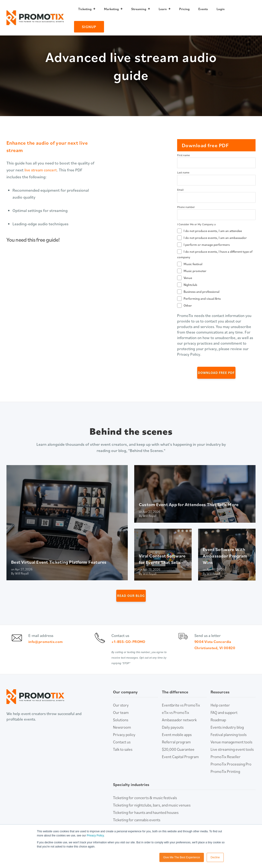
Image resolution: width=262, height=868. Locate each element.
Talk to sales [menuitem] (123, 757)
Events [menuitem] (203, 9)
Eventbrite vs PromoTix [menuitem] (181, 712)
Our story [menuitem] (121, 712)
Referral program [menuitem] (176, 749)
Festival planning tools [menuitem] (229, 742)
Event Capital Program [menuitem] (180, 764)
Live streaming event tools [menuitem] (232, 757)
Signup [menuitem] (89, 27)
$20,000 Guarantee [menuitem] (178, 757)
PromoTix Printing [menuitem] (225, 779)
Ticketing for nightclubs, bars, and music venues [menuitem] (152, 812)
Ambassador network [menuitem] (179, 727)
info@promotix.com (47, 645)
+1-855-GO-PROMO (130, 645)
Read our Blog (131, 596)
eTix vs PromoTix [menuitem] (176, 720)
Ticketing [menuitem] (85, 9)
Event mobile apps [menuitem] (177, 742)
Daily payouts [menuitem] (173, 735)
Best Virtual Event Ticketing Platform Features (59, 562)
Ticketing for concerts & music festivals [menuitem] (145, 805)
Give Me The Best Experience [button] (182, 857)
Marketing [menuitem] (111, 9)
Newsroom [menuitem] (122, 735)
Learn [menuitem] (163, 9)
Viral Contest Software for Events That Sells (162, 559)
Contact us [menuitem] (122, 749)
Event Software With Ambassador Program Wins (225, 556)
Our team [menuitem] (121, 720)
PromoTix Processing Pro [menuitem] (231, 771)
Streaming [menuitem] (139, 9)
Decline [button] (215, 857)
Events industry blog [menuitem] (227, 735)
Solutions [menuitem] (121, 727)
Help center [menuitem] (220, 712)
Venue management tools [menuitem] (231, 749)
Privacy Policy (95, 836)
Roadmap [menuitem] (218, 727)
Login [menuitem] (221, 9)
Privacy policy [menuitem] (124, 742)
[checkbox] (216, 267)
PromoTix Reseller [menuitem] (226, 764)
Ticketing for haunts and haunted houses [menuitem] (146, 820)
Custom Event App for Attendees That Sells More (189, 504)
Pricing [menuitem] (184, 9)
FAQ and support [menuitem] (224, 720)
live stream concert (42, 170)
